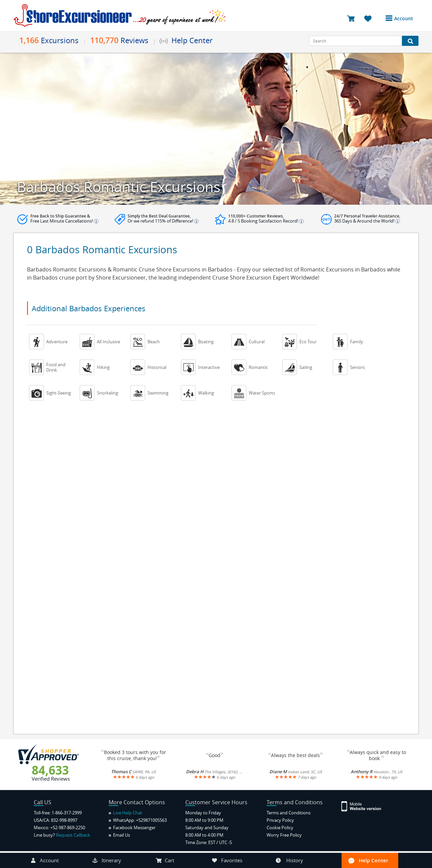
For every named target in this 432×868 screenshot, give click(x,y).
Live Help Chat (125, 813)
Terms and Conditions (289, 813)
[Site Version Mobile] (365, 806)
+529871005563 (151, 820)
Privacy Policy (280, 820)
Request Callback (73, 835)
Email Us (119, 835)
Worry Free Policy (284, 835)
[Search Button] (410, 41)
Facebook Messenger (132, 828)
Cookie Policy (280, 828)
